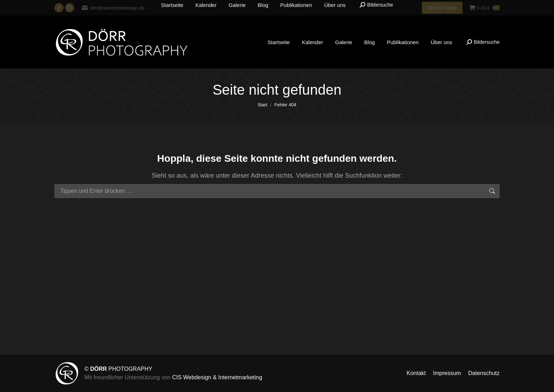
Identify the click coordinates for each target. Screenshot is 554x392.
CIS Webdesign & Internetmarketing (217, 377)
